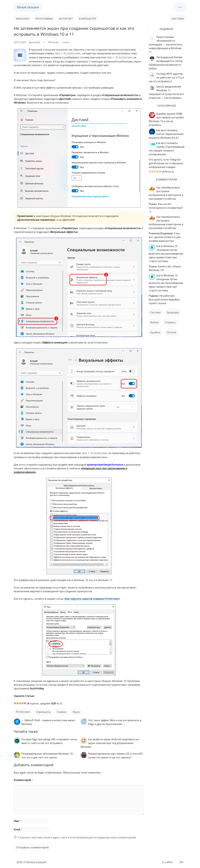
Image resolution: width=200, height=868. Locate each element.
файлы (154, 322)
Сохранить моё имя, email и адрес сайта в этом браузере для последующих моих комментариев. (77, 836)
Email (18, 829)
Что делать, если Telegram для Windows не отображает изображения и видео (166, 163)
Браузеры (173, 312)
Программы (44, 19)
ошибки (155, 332)
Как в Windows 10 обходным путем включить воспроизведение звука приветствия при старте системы (166, 254)
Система (178, 19)
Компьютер (88, 19)
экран (76, 711)
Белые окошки (28, 7)
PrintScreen (23, 711)
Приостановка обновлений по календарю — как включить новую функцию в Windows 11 (166, 44)
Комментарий (23, 779)
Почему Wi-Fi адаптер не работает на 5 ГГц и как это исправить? (166, 78)
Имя (17, 820)
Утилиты (170, 322)
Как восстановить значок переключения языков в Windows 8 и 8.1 (166, 134)
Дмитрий (34, 42)
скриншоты (43, 711)
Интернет (66, 19)
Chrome (171, 332)
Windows (23, 19)
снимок (62, 711)
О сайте (167, 861)
